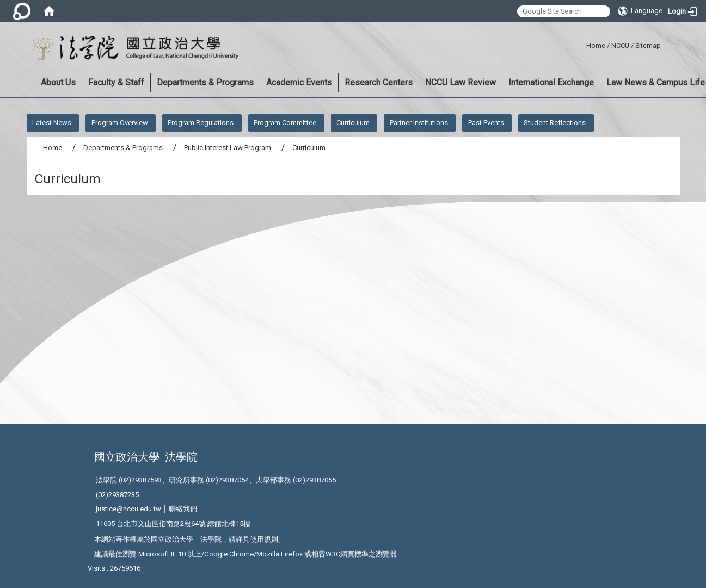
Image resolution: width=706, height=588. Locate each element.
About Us (58, 82)
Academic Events (299, 82)
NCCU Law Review (461, 82)
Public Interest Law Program (228, 148)
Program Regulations (201, 123)
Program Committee (285, 123)
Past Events (486, 123)
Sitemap (648, 45)
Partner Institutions (419, 123)
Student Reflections (555, 123)
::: (582, 44)
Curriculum (353, 123)
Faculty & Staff (116, 82)
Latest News (52, 123)
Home (596, 45)
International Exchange (551, 82)
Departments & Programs (205, 82)
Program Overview (120, 123)
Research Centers (379, 82)
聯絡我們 (183, 509)
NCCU (620, 45)
